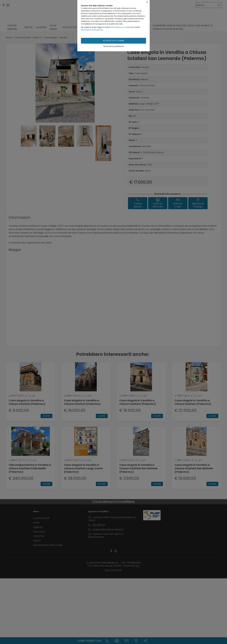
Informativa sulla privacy (92, 30)
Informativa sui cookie (120, 27)
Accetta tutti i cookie (113, 41)
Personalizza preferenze (114, 46)
